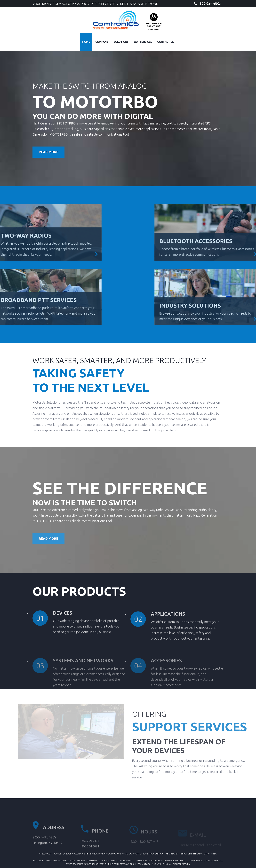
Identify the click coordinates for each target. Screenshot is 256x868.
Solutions (121, 42)
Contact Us (165, 42)
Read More (48, 152)
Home (86, 42)
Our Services (143, 42)
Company (102, 42)
